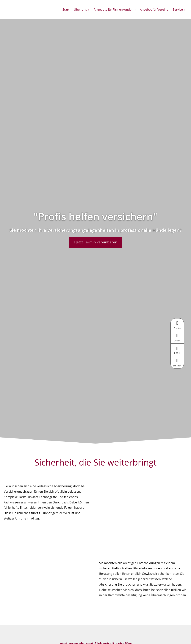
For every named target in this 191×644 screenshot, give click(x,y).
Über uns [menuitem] (80, 10)
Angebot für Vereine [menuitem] (154, 10)
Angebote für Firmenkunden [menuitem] (113, 10)
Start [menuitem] (66, 10)
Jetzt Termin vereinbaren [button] (96, 242)
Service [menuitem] (178, 10)
